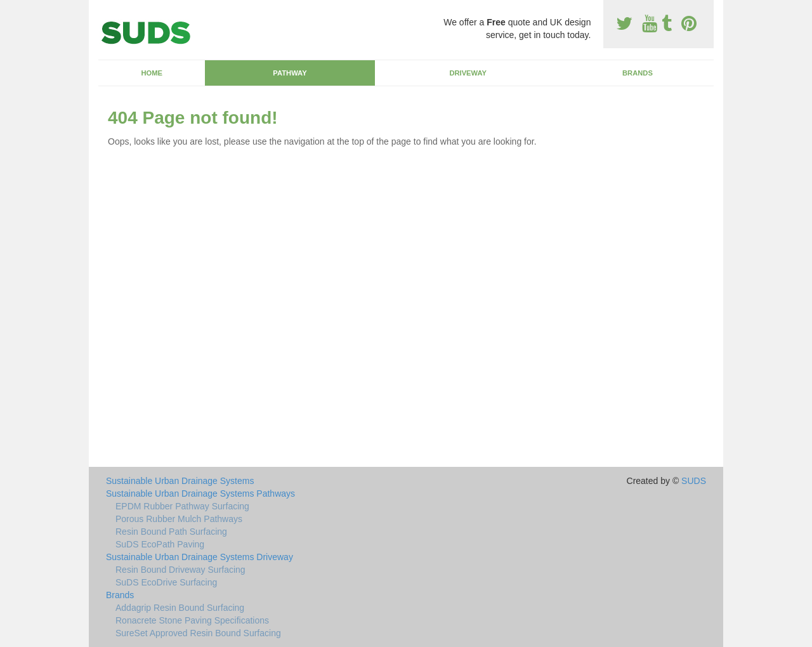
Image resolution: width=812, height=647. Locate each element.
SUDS (694, 481)
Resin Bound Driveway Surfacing (180, 570)
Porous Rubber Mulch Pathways (179, 519)
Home (152, 73)
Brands (638, 73)
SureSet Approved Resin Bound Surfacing (198, 633)
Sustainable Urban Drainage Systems (180, 481)
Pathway (290, 73)
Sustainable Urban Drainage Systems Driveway (200, 557)
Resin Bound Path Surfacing (171, 532)
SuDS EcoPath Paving (160, 544)
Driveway (468, 73)
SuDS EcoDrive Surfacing (166, 582)
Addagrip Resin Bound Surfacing (180, 608)
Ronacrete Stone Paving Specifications (192, 620)
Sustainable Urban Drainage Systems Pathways (200, 493)
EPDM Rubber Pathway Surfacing (182, 506)
